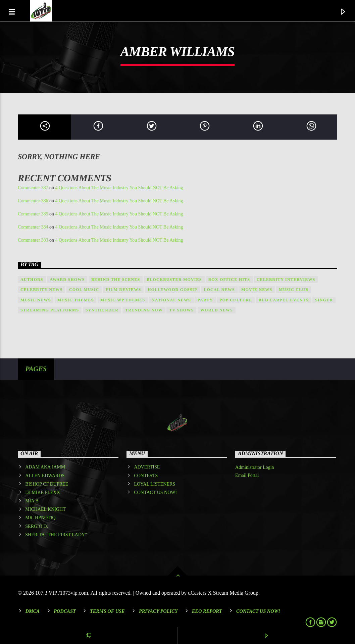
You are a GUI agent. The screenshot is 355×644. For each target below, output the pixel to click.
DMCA (33, 611)
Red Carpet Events (284, 300)
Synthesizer (102, 310)
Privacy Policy (158, 611)
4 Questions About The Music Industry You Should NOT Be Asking (119, 188)
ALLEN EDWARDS (45, 476)
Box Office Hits (229, 280)
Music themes (76, 300)
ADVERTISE (147, 467)
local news (219, 290)
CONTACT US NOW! (155, 492)
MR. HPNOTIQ (40, 518)
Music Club (294, 290)
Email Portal (247, 475)
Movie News (257, 290)
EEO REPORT (207, 611)
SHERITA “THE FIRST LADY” (56, 535)
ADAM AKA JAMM (45, 467)
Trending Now (144, 310)
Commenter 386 (33, 201)
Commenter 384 (33, 227)
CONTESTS (146, 476)
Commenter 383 (33, 240)
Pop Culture (236, 300)
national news (171, 300)
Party (205, 300)
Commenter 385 (33, 214)
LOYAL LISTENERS (155, 484)
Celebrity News (41, 290)
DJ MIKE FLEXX (42, 492)
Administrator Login (255, 467)
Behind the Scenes (116, 280)
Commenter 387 (33, 188)
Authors (32, 280)
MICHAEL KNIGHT (45, 509)
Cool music (84, 290)
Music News (36, 300)
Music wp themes (123, 300)
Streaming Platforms (50, 310)
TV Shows (181, 310)
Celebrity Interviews (286, 280)
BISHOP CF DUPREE (47, 484)
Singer (324, 300)
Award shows (67, 280)
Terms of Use (107, 611)
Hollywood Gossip (172, 290)
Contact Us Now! (258, 611)
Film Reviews (123, 290)
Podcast (65, 611)
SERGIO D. (37, 526)
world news (217, 310)
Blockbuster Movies (174, 280)
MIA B (32, 501)
